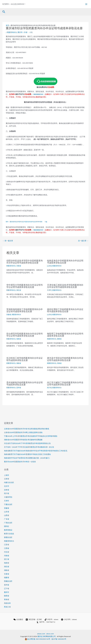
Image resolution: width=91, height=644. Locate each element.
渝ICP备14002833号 (59, 639)
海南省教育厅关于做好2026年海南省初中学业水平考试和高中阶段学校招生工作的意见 (36, 451)
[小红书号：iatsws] (69, 620)
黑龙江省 (7, 607)
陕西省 (7, 596)
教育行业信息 (9, 534)
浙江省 (7, 559)
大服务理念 (8, 497)
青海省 (7, 599)
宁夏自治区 (8, 504)
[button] (4, 12)
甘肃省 (7, 574)
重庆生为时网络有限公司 (47, 636)
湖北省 (19, 290)
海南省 (19, 339)
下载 (46, 222)
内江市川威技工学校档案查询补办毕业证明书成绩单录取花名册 (65, 384)
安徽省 (9, 315)
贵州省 (19, 388)
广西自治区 (8, 523)
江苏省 (7, 545)
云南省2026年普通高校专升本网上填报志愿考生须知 (23, 432)
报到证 (7, 526)
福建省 (7, 577)
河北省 (7, 552)
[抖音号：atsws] (51, 620)
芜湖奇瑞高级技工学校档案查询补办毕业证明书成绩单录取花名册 (25, 310)
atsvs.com (50, 634)
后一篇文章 (83, 241)
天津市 (49, 290)
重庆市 (20, 32)
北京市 (7, 486)
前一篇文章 (8, 241)
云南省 (7, 479)
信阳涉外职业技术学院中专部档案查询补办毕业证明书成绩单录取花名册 (25, 262)
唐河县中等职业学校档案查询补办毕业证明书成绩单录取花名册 (65, 359)
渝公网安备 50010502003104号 (38, 639)
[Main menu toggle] (86, 4)
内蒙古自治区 (9, 482)
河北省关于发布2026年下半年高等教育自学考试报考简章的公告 (27, 443)
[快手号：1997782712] (46, 622)
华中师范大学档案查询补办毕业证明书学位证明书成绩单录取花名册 (25, 286)
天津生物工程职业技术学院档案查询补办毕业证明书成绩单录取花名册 (65, 286)
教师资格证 (8, 530)
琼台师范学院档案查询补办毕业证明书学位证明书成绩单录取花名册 (25, 335)
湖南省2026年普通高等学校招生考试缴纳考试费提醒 (23, 440)
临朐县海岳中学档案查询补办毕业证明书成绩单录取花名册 (65, 262)
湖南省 (59, 339)
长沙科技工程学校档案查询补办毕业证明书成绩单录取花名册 (25, 359)
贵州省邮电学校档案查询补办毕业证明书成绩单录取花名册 (25, 384)
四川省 (49, 388)
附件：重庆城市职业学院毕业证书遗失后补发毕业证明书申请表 (24, 222)
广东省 (7, 519)
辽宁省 (7, 589)
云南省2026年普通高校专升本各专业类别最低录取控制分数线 (27, 429)
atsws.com (41, 634)
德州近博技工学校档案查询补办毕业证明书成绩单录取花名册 (65, 310)
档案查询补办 (12, 32)
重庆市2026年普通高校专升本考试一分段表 (20, 462)
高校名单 (7, 603)
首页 (7, 25)
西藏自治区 (8, 581)
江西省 (7, 548)
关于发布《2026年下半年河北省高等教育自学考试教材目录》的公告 (29, 447)
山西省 (7, 515)
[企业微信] (18, 620)
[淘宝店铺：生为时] (34, 620)
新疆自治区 (8, 537)
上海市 (7, 475)
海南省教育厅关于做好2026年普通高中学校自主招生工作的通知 (27, 454)
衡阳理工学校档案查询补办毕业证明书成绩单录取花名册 (65, 335)
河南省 (19, 266)
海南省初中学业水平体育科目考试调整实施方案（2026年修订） (27, 458)
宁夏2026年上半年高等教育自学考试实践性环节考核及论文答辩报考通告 (31, 436)
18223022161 (38, 94)
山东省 (49, 266)
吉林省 (7, 490)
